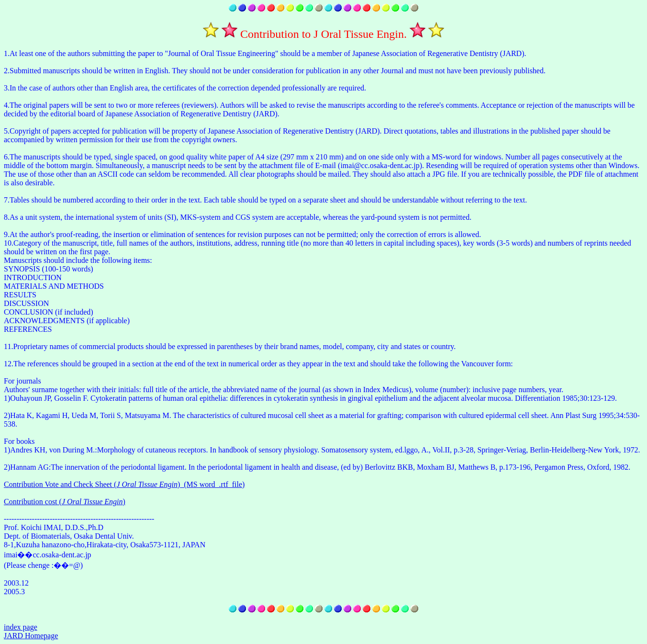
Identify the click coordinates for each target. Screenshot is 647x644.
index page (21, 627)
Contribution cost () (65, 502)
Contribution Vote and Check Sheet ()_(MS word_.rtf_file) (124, 484)
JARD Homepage (31, 636)
